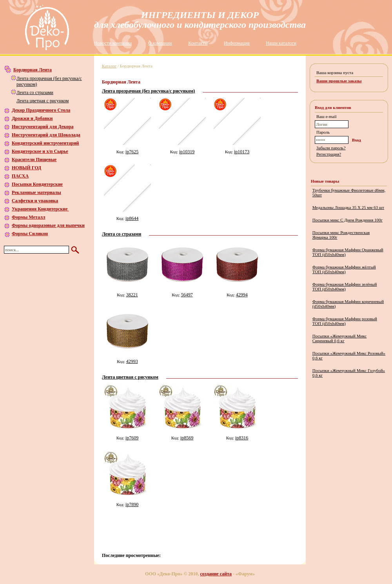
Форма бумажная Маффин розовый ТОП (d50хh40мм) (345, 321)
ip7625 (132, 152)
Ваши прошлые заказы (339, 81)
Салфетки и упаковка (35, 201)
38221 (132, 295)
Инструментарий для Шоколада (46, 135)
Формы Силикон (30, 234)
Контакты (198, 43)
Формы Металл (28, 217)
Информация (237, 43)
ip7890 (132, 504)
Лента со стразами (35, 92)
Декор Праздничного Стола (41, 110)
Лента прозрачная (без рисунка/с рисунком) (148, 91)
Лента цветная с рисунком (43, 101)
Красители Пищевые (34, 160)
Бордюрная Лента (33, 70)
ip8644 (132, 218)
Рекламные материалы (36, 192)
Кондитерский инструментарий (45, 143)
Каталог (109, 66)
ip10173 (242, 152)
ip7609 (132, 438)
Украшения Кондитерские (40, 209)
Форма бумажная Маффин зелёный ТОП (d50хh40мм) (345, 287)
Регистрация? (329, 154)
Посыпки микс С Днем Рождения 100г (348, 220)
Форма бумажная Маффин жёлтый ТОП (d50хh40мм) (344, 269)
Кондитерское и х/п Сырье (40, 151)
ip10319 (187, 152)
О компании (160, 43)
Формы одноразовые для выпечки (48, 225)
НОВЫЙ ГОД (26, 168)
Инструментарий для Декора (43, 127)
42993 (132, 361)
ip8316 (242, 438)
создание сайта (216, 574)
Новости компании (113, 43)
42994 (242, 295)
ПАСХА (20, 176)
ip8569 (187, 438)
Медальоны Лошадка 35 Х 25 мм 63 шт (348, 207)
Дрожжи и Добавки (32, 118)
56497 (187, 295)
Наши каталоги (281, 43)
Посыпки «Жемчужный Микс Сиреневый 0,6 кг (340, 338)
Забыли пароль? (331, 148)
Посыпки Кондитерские (37, 184)
